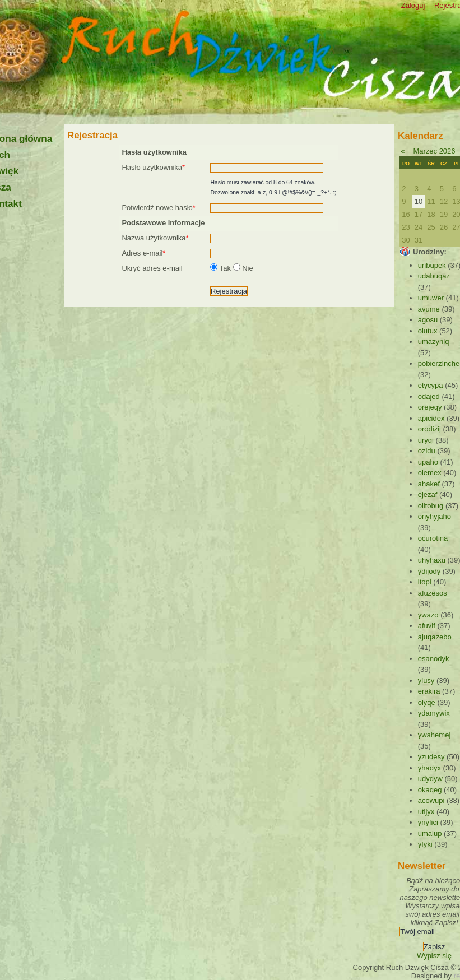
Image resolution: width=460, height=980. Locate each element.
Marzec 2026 (434, 151)
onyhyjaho (435, 516)
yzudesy (431, 757)
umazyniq (434, 342)
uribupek (432, 265)
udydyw (430, 779)
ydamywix (434, 713)
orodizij (429, 429)
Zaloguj (413, 5)
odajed (429, 396)
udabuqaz (434, 276)
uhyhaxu (432, 560)
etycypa (431, 385)
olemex (430, 473)
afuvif (427, 626)
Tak (221, 268)
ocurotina (433, 538)
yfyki (425, 844)
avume (429, 309)
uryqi (426, 440)
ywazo (428, 615)
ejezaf (428, 494)
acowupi (431, 800)
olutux (428, 331)
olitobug (431, 506)
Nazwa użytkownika (155, 238)
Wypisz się (434, 956)
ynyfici (428, 822)
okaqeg (430, 790)
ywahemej (435, 735)
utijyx (426, 812)
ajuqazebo (435, 637)
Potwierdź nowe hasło (159, 208)
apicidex (431, 418)
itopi (425, 582)
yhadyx (429, 768)
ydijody (429, 571)
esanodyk (434, 659)
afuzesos (433, 593)
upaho (428, 462)
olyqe (427, 702)
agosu (428, 320)
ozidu (427, 451)
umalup (430, 833)
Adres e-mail (143, 253)
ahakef (429, 484)
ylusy (426, 681)
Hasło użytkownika (153, 167)
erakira (429, 691)
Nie (243, 268)
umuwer (431, 298)
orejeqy (430, 407)
